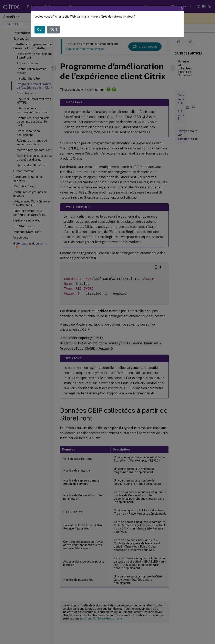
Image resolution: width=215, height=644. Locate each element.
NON (53, 29)
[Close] (182, 8)
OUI (40, 29)
